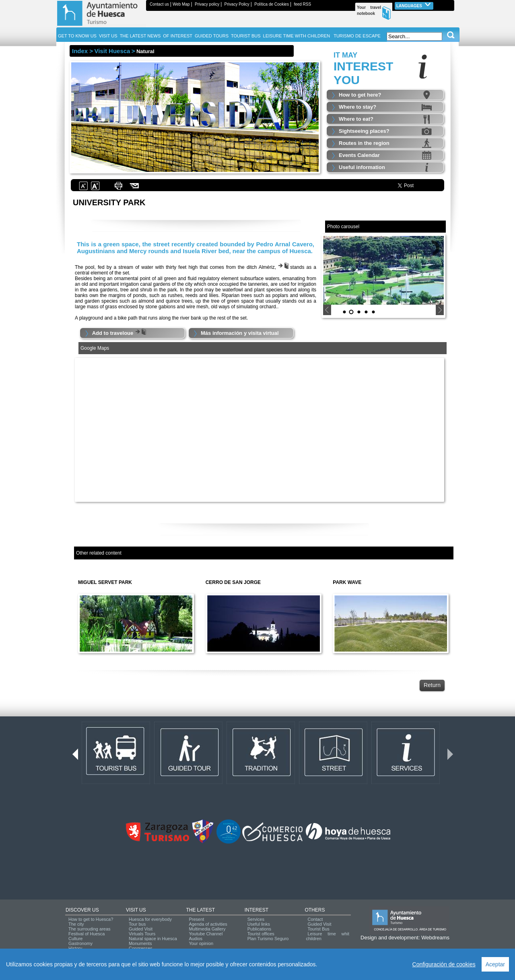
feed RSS (302, 4)
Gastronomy (80, 943)
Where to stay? (357, 107)
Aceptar (495, 964)
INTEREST (256, 910)
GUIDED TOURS (212, 36)
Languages (414, 5)
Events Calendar (359, 155)
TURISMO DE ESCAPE (357, 36)
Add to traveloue (120, 333)
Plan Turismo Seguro (268, 939)
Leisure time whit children (328, 936)
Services (256, 919)
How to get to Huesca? (91, 919)
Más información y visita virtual (240, 333)
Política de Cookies (272, 4)
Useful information (362, 167)
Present (196, 919)
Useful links (259, 924)
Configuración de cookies (444, 964)
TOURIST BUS (246, 36)
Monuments (140, 943)
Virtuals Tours (142, 934)
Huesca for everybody (150, 919)
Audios (196, 939)
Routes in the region (364, 143)
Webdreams (435, 938)
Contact (315, 919)
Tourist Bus (318, 929)
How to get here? (360, 95)
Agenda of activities (208, 924)
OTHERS (315, 910)
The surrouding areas (90, 929)
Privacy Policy (237, 4)
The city (76, 924)
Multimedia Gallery (207, 929)
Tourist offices (261, 934)
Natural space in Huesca (153, 939)
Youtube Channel (206, 934)
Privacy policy (207, 4)
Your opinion (201, 943)
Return (432, 685)
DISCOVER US (82, 910)
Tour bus (137, 924)
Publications (259, 929)
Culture (75, 939)
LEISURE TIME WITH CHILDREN (297, 36)
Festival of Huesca (87, 934)
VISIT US (136, 910)
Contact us (159, 4)
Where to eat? (356, 119)
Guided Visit (141, 929)
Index (80, 51)
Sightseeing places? (364, 131)
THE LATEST (200, 910)
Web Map (181, 4)
